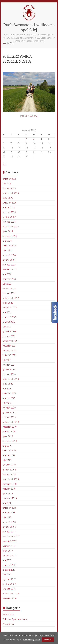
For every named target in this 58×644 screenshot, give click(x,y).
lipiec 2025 (8, 198)
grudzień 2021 (9, 331)
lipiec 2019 (8, 436)
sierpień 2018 (9, 489)
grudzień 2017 (9, 527)
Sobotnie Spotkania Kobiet (15, 619)
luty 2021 (7, 360)
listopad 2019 (9, 417)
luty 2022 (7, 327)
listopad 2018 (9, 474)
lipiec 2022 (8, 303)
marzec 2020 (9, 398)
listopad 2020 (9, 374)
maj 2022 (7, 312)
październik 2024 (11, 227)
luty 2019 (7, 460)
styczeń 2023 (9, 289)
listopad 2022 (9, 293)
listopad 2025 (9, 188)
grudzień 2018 (9, 470)
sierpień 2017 (9, 546)
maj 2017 (7, 560)
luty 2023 (7, 284)
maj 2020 (7, 389)
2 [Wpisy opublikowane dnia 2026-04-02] (26, 139)
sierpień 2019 (9, 432)
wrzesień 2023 (10, 269)
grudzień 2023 (9, 260)
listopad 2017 (9, 532)
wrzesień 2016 (10, 598)
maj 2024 (7, 241)
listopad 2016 (9, 589)
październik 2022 (11, 298)
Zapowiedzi (8, 624)
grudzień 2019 (9, 413)
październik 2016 (11, 594)
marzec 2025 (9, 208)
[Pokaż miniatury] (29, 116)
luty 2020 (7, 403)
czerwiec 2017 (10, 556)
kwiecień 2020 (10, 393)
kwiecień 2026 (10, 179)
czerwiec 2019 (10, 441)
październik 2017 (11, 536)
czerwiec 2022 (10, 308)
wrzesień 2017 (10, 541)
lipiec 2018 (8, 494)
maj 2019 (7, 446)
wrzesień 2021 (10, 346)
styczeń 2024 (9, 255)
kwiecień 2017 (10, 565)
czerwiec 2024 (10, 236)
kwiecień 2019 (10, 451)
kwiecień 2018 (10, 508)
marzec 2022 (9, 322)
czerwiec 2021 (10, 351)
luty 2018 (7, 517)
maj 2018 (7, 503)
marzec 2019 (9, 455)
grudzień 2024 (9, 217)
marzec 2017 (9, 570)
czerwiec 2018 (10, 498)
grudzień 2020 (9, 370)
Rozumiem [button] (48, 640)
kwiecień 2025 (10, 203)
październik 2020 (11, 379)
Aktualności (8, 615)
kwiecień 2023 (10, 279)
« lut (4, 164)
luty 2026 (7, 184)
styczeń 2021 (9, 365)
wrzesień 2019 (10, 427)
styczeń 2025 (9, 212)
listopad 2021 (9, 336)
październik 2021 (11, 341)
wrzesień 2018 (10, 484)
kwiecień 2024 (10, 246)
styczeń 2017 (9, 579)
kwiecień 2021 (10, 355)
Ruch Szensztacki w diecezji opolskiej (29, 27)
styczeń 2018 (9, 522)
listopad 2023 (9, 265)
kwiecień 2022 (10, 317)
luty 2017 (7, 575)
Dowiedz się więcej (32, 640)
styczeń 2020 (9, 408)
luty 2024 (7, 250)
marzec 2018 (9, 513)
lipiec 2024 (8, 231)
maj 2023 (7, 274)
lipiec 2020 (8, 384)
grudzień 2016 (9, 584)
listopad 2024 (9, 222)
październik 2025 (11, 193)
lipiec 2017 (8, 551)
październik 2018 (11, 479)
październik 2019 (11, 422)
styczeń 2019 (9, 465)
